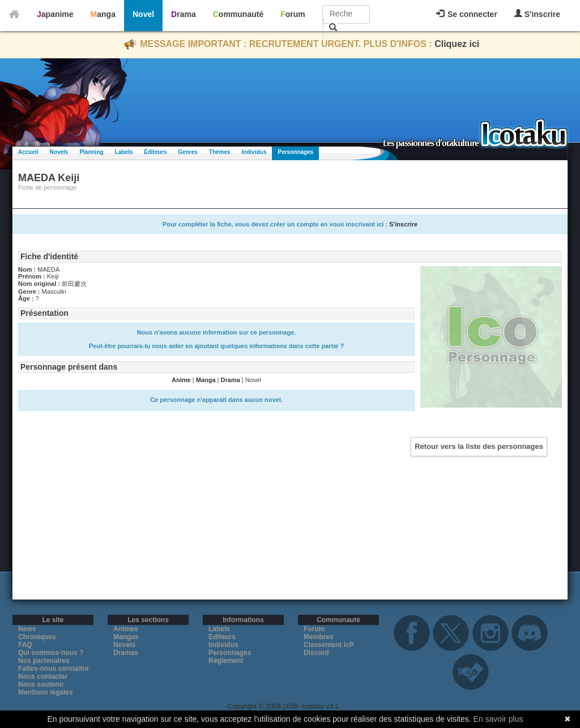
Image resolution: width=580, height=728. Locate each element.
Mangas (126, 637)
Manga (103, 14)
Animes (125, 629)
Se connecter (467, 14)
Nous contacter (43, 676)
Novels (59, 152)
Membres (319, 637)
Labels (124, 152)
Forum (293, 14)
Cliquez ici (457, 44)
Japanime (55, 14)
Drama (184, 14)
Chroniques (37, 637)
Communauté (238, 14)
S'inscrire (537, 14)
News (27, 629)
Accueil (28, 152)
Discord (316, 653)
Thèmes (220, 152)
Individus (254, 152)
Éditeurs (155, 152)
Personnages (295, 152)
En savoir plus (498, 719)
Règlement (226, 661)
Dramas (126, 653)
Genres (187, 152)
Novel (143, 14)
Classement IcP (329, 645)
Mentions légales (46, 692)
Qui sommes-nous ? (51, 653)
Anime (181, 380)
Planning (91, 152)
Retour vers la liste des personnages (479, 446)
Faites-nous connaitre (54, 669)
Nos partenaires (44, 661)
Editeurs (222, 637)
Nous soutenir (41, 684)
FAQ (25, 645)
